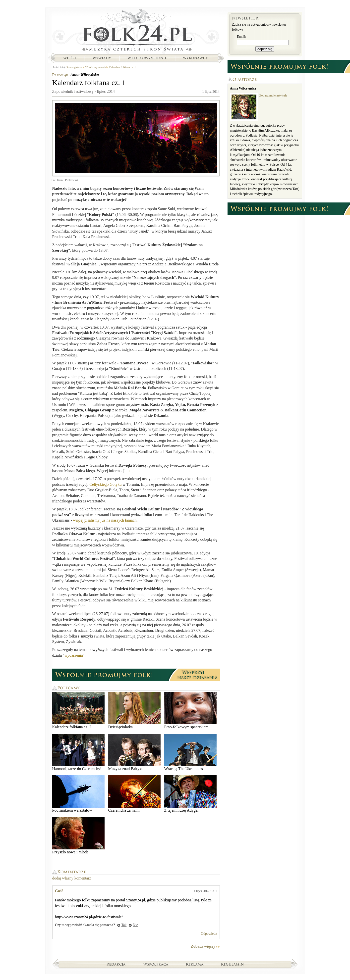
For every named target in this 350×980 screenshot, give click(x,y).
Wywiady (102, 58)
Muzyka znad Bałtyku (134, 752)
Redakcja (116, 964)
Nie (135, 925)
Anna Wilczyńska (85, 75)
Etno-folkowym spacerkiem (190, 710)
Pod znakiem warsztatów (78, 794)
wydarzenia (74, 655)
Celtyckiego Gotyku (105, 484)
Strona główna (136, 31)
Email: (242, 37)
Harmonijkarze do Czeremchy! (78, 752)
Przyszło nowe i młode (78, 836)
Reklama (195, 964)
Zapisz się (265, 49)
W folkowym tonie (147, 58)
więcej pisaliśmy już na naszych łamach (105, 520)
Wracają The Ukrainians (190, 752)
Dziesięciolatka (134, 710)
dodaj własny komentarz (72, 878)
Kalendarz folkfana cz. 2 (78, 710)
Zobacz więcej (203, 946)
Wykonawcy (196, 58)
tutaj (130, 471)
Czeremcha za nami (134, 794)
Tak (124, 925)
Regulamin (232, 964)
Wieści (70, 58)
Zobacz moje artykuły (273, 96)
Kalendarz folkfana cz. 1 (122, 67)
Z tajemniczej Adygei (190, 794)
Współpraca (156, 964)
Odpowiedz (209, 934)
